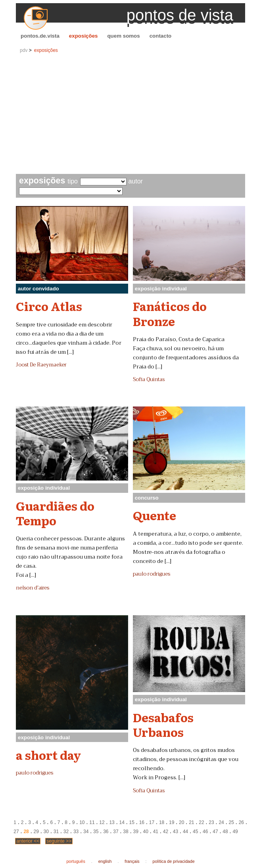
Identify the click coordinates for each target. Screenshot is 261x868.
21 (191, 822)
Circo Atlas (49, 306)
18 (162, 822)
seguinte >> (59, 841)
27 (16, 832)
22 (201, 822)
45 (195, 832)
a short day (48, 755)
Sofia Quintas (149, 380)
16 (142, 822)
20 (181, 822)
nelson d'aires (33, 588)
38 (126, 832)
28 (26, 832)
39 (135, 832)
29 (36, 832)
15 (132, 822)
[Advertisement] (130, 114)
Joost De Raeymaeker (41, 365)
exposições (83, 36)
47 (215, 832)
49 (235, 832)
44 (185, 832)
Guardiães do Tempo (55, 513)
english (105, 861)
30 (46, 832)
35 (96, 832)
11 (92, 822)
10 (82, 822)
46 (205, 832)
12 (102, 822)
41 (156, 832)
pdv (24, 50)
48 (225, 832)
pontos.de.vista (40, 36)
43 (176, 832)
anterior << (28, 841)
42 (166, 832)
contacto (161, 36)
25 (231, 822)
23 (211, 822)
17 (152, 822)
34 (86, 832)
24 (221, 822)
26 (241, 822)
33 (76, 832)
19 (172, 822)
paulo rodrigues (152, 574)
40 (146, 832)
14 (122, 822)
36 (106, 832)
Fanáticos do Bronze (170, 313)
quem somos (123, 36)
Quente (154, 515)
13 (112, 822)
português (76, 861)
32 (66, 832)
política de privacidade (174, 861)
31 (56, 832)
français (132, 861)
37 (116, 832)
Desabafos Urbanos (163, 724)
